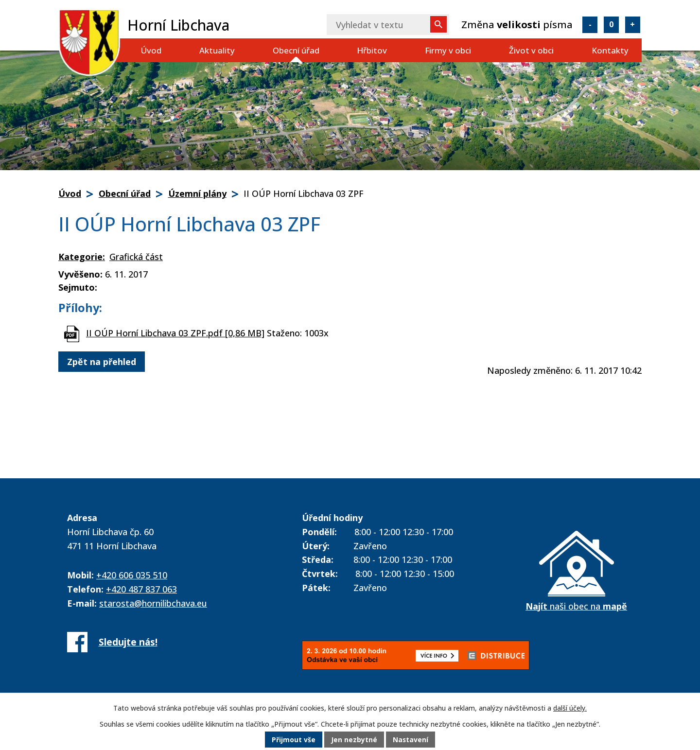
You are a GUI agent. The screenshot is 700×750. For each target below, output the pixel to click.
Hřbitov (372, 50)
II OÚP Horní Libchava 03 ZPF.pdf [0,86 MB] (175, 333)
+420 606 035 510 (132, 575)
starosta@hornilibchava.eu (153, 603)
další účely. (570, 708)
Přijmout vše (294, 740)
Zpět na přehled (102, 362)
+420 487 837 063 (141, 589)
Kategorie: (82, 257)
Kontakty (610, 50)
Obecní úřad (296, 50)
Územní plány (197, 193)
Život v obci (531, 50)
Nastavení (411, 740)
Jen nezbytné (354, 740)
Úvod (151, 50)
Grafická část (136, 257)
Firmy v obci (448, 50)
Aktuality (217, 50)
